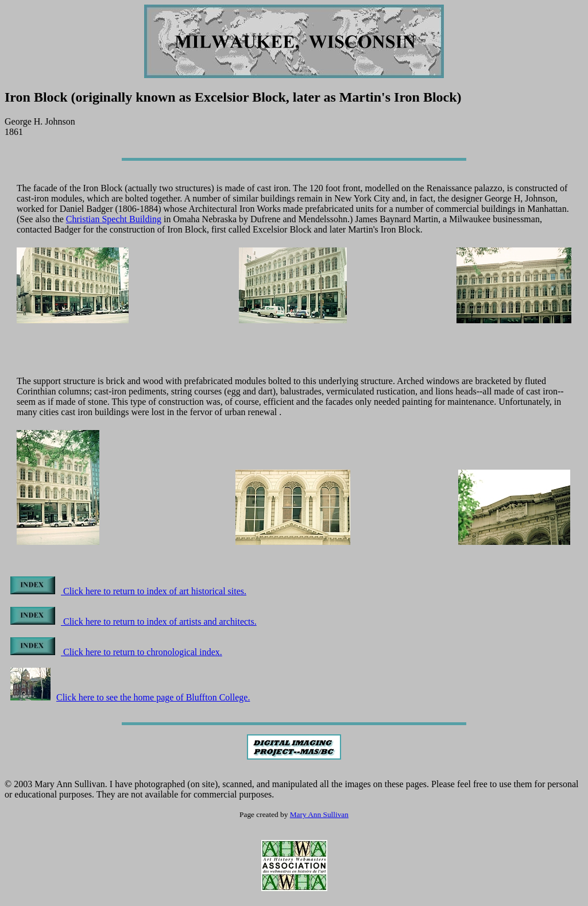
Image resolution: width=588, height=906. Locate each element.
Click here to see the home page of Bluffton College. (130, 697)
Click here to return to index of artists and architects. (134, 622)
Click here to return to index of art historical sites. (128, 591)
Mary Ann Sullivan (319, 814)
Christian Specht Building (114, 219)
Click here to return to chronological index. (116, 652)
